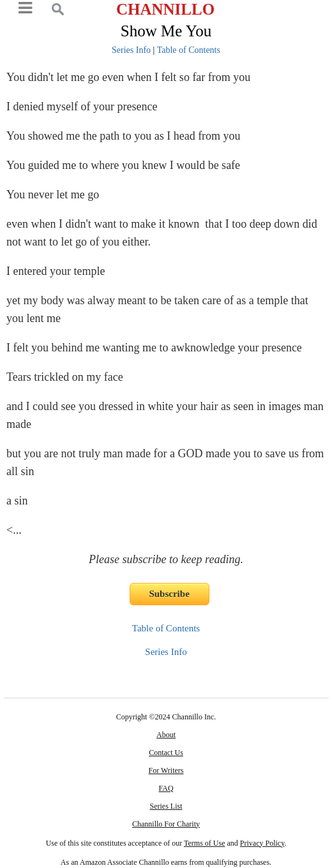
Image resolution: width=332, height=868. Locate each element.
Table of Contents (189, 50)
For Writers (166, 770)
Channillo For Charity (166, 824)
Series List (166, 806)
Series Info (131, 50)
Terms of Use (204, 843)
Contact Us (166, 753)
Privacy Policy (262, 843)
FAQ (166, 788)
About (166, 735)
